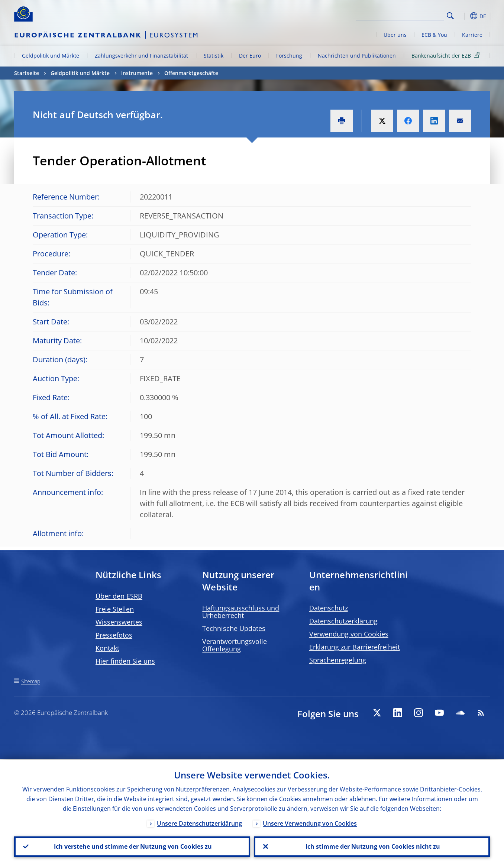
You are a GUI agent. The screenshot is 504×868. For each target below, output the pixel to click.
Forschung (289, 56)
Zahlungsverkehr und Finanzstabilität (141, 56)
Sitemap (31, 681)
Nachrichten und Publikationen (357, 56)
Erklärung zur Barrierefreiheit (355, 647)
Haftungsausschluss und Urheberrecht (241, 612)
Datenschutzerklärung (343, 621)
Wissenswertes (119, 622)
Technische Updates (234, 628)
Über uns (395, 35)
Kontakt (107, 648)
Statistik (214, 56)
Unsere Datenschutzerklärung (199, 822)
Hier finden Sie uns (125, 661)
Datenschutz (329, 608)
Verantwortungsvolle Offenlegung (235, 645)
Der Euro (250, 56)
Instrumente (137, 73)
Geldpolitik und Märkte (51, 56)
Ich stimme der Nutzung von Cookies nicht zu (372, 846)
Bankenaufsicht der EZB (447, 55)
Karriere (472, 35)
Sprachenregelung (338, 660)
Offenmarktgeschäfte (191, 73)
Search (450, 16)
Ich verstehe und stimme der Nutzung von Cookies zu (132, 846)
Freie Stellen (115, 609)
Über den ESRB (119, 596)
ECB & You (434, 35)
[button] (464, 16)
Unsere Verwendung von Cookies (310, 822)
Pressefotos (114, 635)
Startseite (27, 73)
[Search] (407, 15)
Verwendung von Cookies (349, 634)
